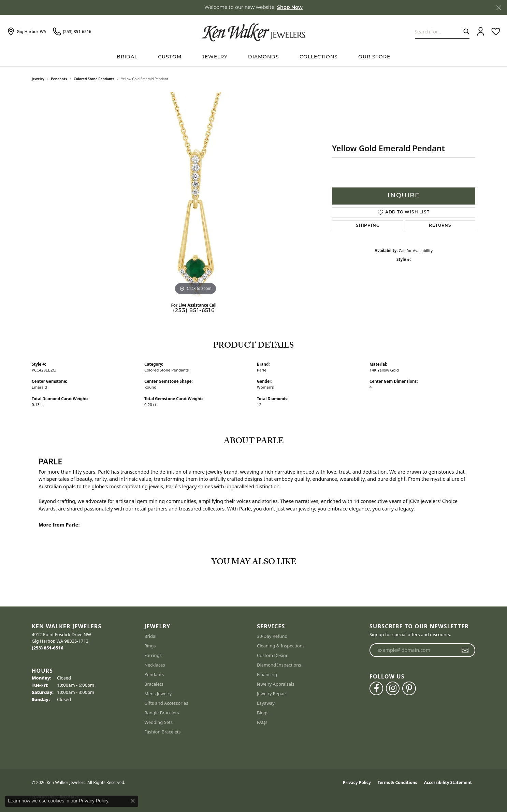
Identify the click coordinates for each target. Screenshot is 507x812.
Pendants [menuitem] (154, 674)
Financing (267, 674)
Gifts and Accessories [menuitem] (166, 703)
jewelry (38, 79)
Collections (319, 57)
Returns (440, 226)
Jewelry (215, 57)
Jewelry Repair (272, 694)
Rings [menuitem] (150, 646)
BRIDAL (127, 57)
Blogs (263, 713)
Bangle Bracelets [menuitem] (162, 713)
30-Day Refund (272, 636)
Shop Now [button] (290, 8)
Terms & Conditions (397, 782)
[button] (481, 32)
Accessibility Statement (448, 782)
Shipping (368, 226)
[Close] (499, 8)
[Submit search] (465, 32)
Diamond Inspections (279, 665)
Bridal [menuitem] (150, 636)
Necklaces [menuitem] (155, 665)
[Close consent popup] (133, 801)
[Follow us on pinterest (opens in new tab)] (409, 688)
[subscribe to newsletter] (465, 650)
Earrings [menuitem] (153, 655)
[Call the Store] (48, 648)
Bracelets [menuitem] (154, 684)
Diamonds (264, 57)
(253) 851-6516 (194, 311)
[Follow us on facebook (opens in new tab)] (376, 688)
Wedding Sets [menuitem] (158, 722)
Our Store (374, 57)
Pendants (59, 79)
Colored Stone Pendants (94, 79)
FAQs (262, 722)
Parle (262, 370)
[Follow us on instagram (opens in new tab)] (393, 688)
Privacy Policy (357, 782)
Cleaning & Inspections (281, 646)
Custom (170, 57)
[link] (26, 32)
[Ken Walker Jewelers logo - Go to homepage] (253, 31)
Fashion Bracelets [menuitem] (163, 732)
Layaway (266, 703)
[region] (195, 194)
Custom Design (273, 655)
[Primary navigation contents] (253, 57)
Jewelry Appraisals (276, 684)
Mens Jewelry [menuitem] (158, 694)
